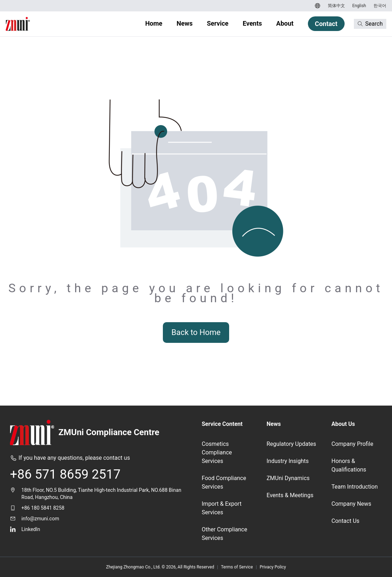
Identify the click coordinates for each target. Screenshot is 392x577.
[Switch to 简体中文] (336, 6)
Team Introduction (355, 487)
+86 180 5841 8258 (43, 508)
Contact (326, 24)
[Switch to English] (359, 6)
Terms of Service (237, 567)
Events (252, 23)
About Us (343, 424)
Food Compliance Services (224, 482)
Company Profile (352, 444)
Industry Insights (288, 461)
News (185, 23)
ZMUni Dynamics (288, 478)
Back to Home (196, 332)
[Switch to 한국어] (379, 6)
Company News (351, 504)
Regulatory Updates (291, 444)
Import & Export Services (222, 508)
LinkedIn (31, 529)
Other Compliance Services (225, 534)
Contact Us (345, 521)
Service (218, 23)
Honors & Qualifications (349, 465)
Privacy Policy (273, 567)
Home (154, 23)
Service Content (222, 424)
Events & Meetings (290, 495)
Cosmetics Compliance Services (217, 452)
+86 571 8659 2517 (65, 474)
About (285, 23)
